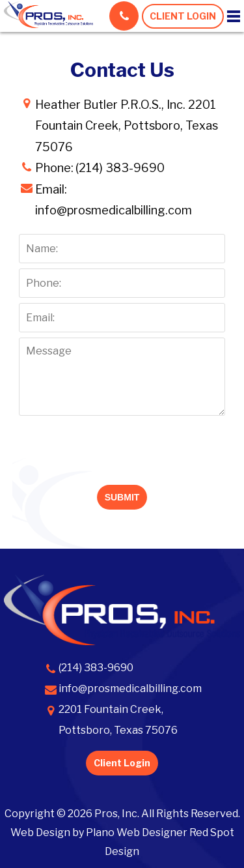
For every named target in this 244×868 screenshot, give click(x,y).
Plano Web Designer (137, 832)
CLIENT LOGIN (183, 16)
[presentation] (122, 446)
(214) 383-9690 (96, 668)
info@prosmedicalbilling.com (114, 210)
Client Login (122, 763)
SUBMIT (122, 497)
